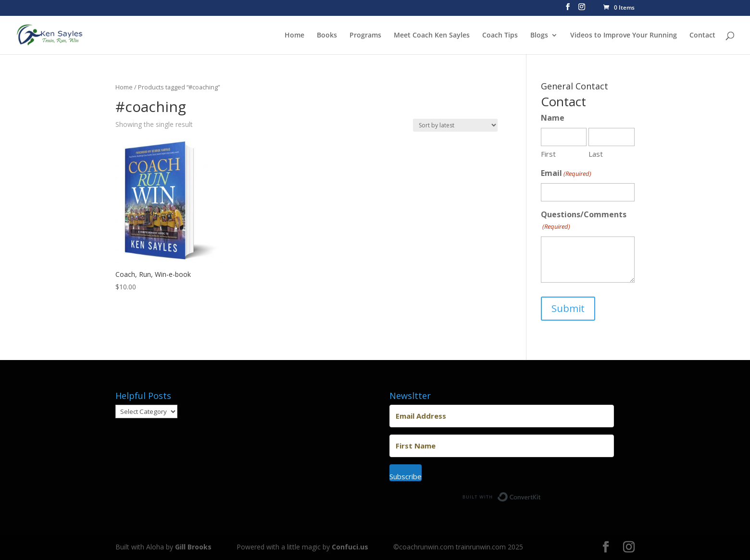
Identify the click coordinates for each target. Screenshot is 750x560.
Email (566, 174)
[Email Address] (502, 416)
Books (327, 36)
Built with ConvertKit (541, 494)
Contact (702, 36)
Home (294, 36)
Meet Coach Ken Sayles (432, 36)
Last (596, 154)
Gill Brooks (193, 547)
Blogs (539, 36)
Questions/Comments (584, 221)
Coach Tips (500, 36)
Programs (365, 36)
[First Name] (502, 446)
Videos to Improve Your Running (624, 36)
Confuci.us (350, 547)
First (548, 154)
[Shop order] (455, 125)
